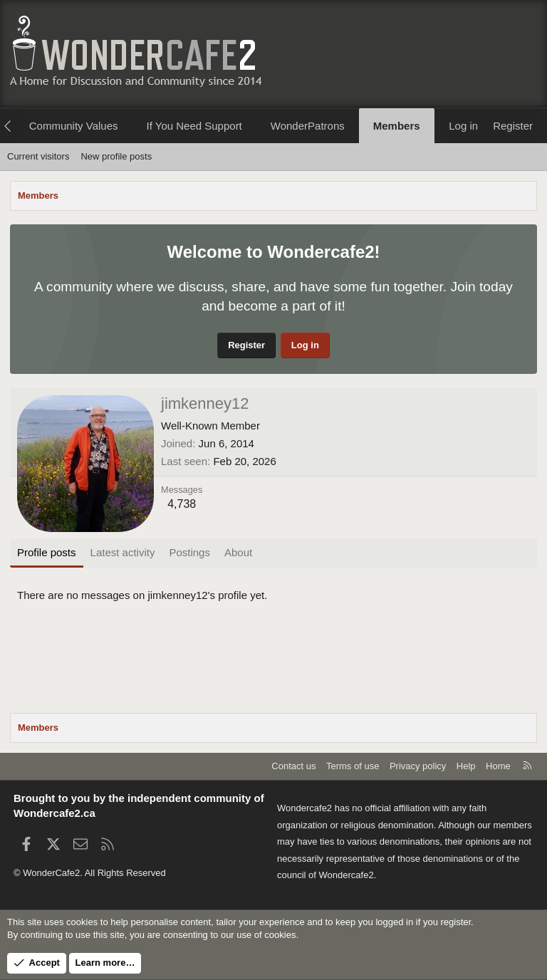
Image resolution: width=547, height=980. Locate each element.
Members (397, 126)
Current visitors (38, 156)
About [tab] (238, 552)
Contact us (293, 766)
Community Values (74, 126)
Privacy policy (418, 766)
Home (498, 766)
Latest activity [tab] (123, 552)
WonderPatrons (308, 126)
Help (466, 766)
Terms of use (353, 766)
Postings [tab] (189, 552)
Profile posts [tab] (47, 552)
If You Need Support (194, 126)
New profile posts (116, 156)
